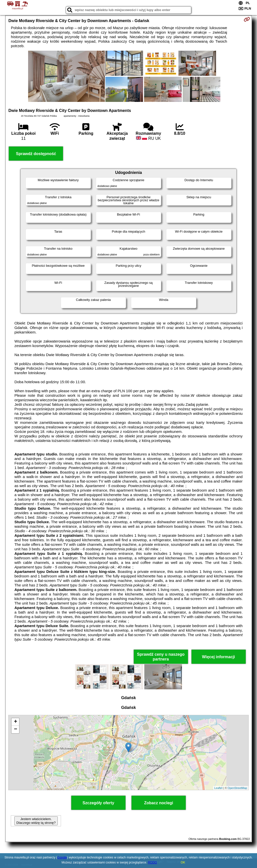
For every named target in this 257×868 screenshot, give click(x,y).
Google (62, 857)
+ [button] (15, 722)
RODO (152, 862)
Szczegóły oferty (98, 803)
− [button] (15, 729)
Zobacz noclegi (159, 803)
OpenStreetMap (237, 788)
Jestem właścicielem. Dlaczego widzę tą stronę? (36, 821)
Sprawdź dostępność (36, 154)
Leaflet (218, 788)
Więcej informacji (218, 657)
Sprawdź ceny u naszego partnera (161, 657)
